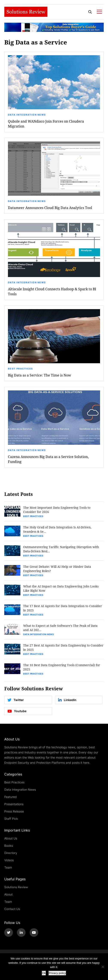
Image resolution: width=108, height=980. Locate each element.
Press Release (14, 811)
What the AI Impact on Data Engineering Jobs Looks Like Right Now (61, 588)
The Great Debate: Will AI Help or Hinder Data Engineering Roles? (57, 569)
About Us (11, 838)
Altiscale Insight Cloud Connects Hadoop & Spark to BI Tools (52, 291)
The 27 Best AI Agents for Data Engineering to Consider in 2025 (63, 647)
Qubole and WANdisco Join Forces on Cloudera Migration (46, 124)
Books (9, 846)
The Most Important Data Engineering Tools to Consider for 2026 (57, 510)
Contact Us (12, 909)
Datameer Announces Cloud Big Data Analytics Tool (50, 208)
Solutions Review (16, 887)
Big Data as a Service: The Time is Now (40, 375)
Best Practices (20, 369)
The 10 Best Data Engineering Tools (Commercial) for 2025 (62, 667)
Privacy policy (57, 973)
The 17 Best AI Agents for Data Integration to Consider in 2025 (63, 608)
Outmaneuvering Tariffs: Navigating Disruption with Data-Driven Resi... (61, 549)
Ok (44, 973)
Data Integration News (27, 115)
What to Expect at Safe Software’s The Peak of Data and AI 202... (60, 628)
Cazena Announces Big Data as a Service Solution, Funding (48, 459)
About (8, 894)
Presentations (14, 804)
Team (8, 867)
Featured (11, 797)
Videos (9, 860)
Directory (11, 853)
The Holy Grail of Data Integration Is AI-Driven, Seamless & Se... (57, 529)
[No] (103, 967)
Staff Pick (11, 819)
